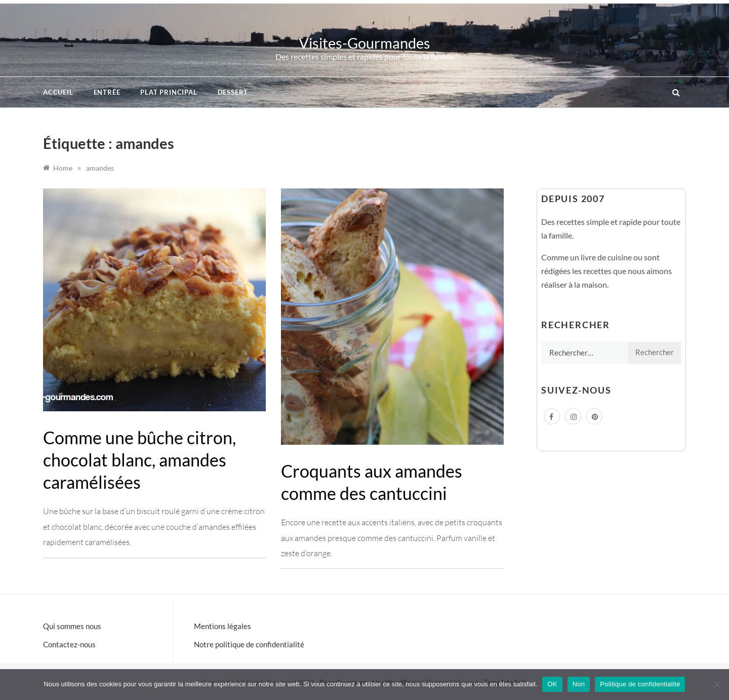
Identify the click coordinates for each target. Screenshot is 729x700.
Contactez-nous (69, 644)
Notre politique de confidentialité (249, 644)
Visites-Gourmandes (364, 43)
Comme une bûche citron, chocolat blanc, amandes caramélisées (139, 460)
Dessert (233, 92)
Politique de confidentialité (640, 684)
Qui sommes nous (72, 626)
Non (579, 684)
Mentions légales (222, 626)
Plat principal (169, 92)
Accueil (58, 92)
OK (552, 684)
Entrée (107, 92)
